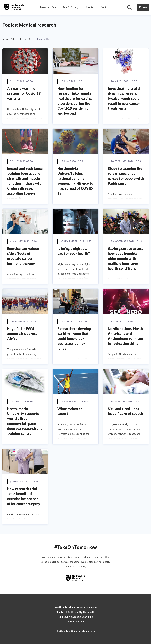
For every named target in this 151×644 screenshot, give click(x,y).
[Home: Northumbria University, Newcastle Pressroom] (14, 7)
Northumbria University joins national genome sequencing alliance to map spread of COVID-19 (75, 181)
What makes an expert (70, 411)
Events (89, 7)
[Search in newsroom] (129, 7)
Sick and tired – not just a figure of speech (125, 411)
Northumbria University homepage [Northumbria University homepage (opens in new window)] (76, 631)
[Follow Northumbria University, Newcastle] (143, 7)
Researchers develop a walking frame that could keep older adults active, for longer (75, 338)
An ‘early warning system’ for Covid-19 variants (24, 93)
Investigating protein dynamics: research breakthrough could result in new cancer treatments (125, 98)
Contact (105, 7)
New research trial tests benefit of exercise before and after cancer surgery (24, 496)
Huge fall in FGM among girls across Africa (22, 334)
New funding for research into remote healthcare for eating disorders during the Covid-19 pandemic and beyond (75, 101)
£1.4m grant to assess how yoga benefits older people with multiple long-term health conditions (125, 258)
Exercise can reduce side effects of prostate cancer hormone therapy (23, 256)
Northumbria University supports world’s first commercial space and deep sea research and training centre (25, 421)
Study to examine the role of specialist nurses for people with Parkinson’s (126, 176)
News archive (48, 7)
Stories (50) (9, 39)
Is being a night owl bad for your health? (74, 251)
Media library (71, 7)
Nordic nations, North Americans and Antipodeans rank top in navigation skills (125, 336)
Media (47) (26, 39)
